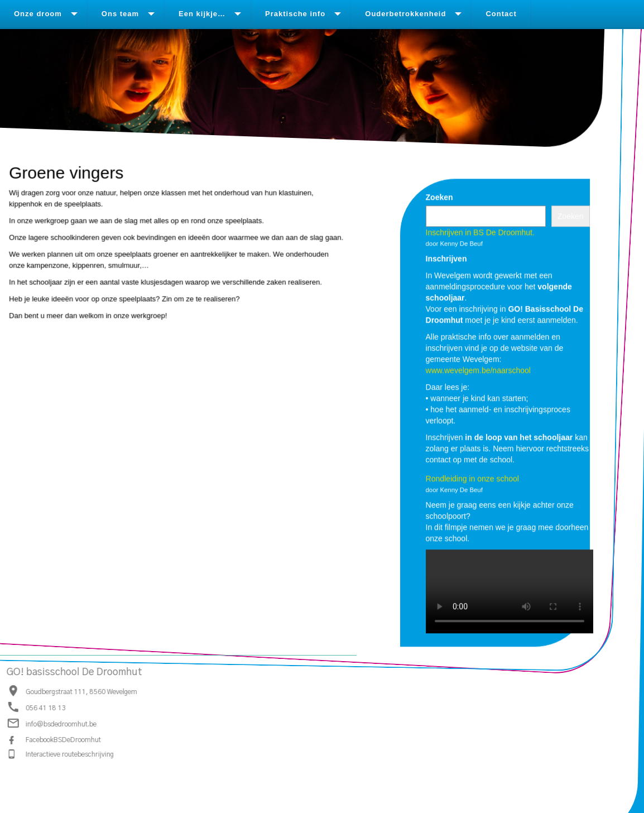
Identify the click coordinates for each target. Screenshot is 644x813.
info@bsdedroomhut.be (61, 724)
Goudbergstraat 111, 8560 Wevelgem (81, 691)
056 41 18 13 (45, 708)
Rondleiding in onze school (472, 479)
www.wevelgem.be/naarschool (478, 370)
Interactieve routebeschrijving (69, 754)
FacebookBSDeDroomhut (63, 739)
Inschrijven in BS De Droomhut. (480, 232)
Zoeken (439, 197)
